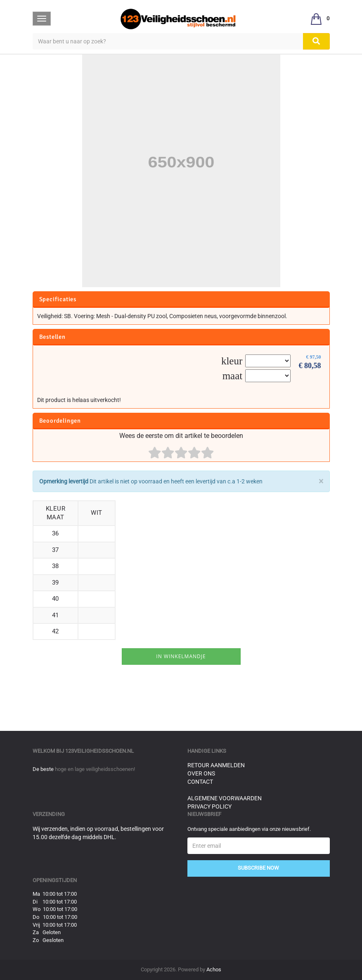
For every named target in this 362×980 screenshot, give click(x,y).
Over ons (201, 773)
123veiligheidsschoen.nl (99, 751)
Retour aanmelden (216, 765)
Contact (200, 782)
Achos (214, 969)
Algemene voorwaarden (225, 798)
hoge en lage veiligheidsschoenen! (95, 769)
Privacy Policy (209, 806)
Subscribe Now (258, 868)
